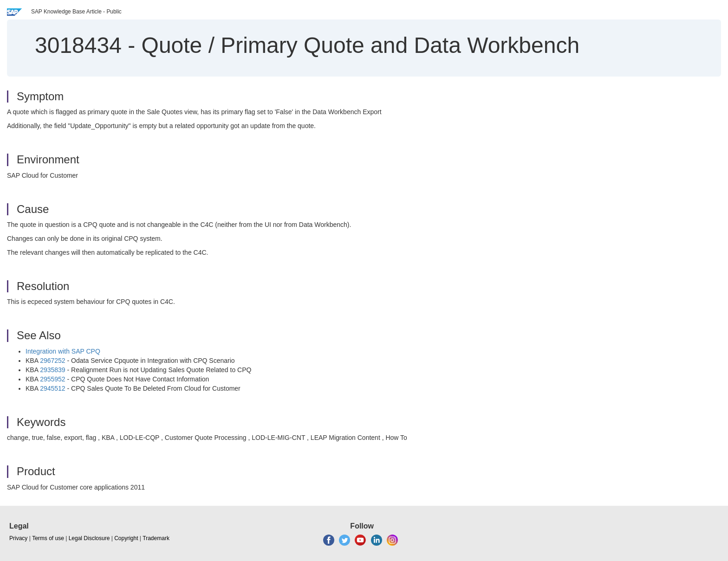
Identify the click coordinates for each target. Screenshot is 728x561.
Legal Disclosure (89, 538)
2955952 (53, 379)
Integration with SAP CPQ (63, 351)
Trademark (156, 538)
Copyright (126, 538)
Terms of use (48, 538)
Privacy (18, 538)
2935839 (53, 370)
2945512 (53, 388)
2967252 (53, 361)
